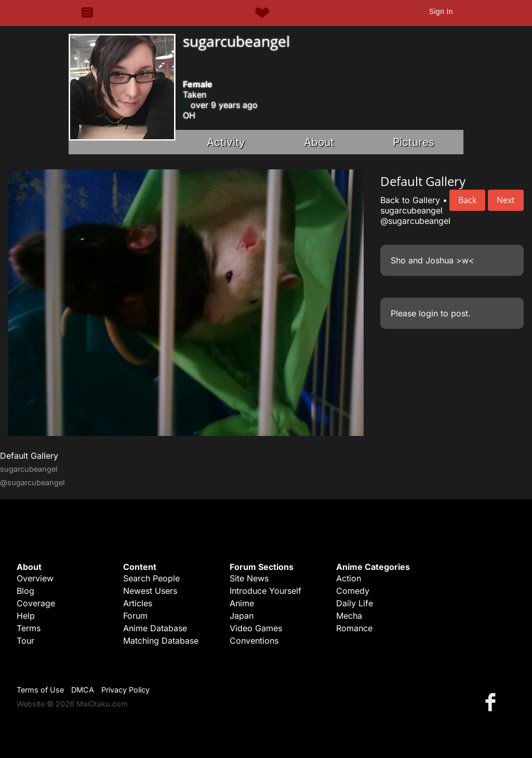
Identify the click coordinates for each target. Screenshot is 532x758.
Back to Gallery (410, 200)
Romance (354, 628)
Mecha (349, 616)
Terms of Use (40, 690)
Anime (242, 603)
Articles (138, 603)
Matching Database (161, 641)
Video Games (256, 628)
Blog (25, 591)
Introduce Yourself (265, 591)
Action (349, 578)
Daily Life (355, 603)
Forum (135, 616)
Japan (242, 616)
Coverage (36, 603)
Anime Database (155, 628)
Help (26, 616)
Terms (29, 628)
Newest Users (150, 591)
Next (506, 200)
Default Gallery (29, 456)
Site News (249, 578)
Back (467, 200)
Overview (35, 578)
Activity (226, 142)
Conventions (254, 641)
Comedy (353, 591)
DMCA (83, 690)
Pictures (414, 142)
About (319, 142)
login (428, 313)
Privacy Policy (125, 690)
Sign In (441, 11)
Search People (151, 578)
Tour (25, 641)
